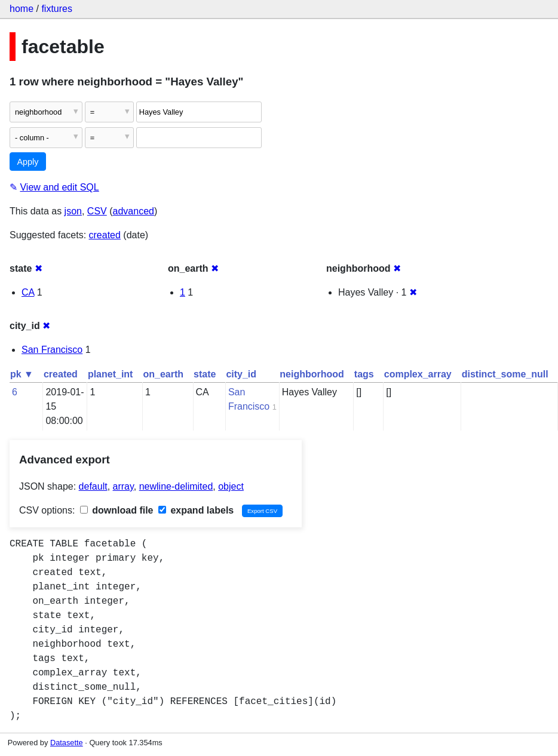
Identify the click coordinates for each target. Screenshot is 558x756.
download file (117, 510)
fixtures (57, 9)
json (73, 211)
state (205, 374)
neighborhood (312, 374)
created (105, 235)
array (123, 486)
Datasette (67, 743)
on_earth (163, 374)
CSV (97, 211)
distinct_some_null (505, 374)
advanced (134, 211)
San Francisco (52, 350)
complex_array (418, 374)
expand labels (196, 510)
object (231, 486)
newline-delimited (176, 486)
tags (364, 374)
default (93, 486)
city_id (241, 374)
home (22, 9)
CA (28, 292)
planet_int (111, 374)
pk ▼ (22, 374)
